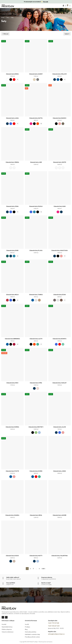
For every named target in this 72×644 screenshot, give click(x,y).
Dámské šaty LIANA (12, 118)
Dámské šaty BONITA (60, 339)
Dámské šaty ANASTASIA (60, 250)
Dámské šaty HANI (60, 206)
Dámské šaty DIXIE (12, 250)
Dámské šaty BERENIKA (12, 339)
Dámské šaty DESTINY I (36, 427)
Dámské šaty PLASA (36, 250)
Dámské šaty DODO (12, 556)
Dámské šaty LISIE (36, 162)
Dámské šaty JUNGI (60, 471)
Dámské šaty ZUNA (12, 206)
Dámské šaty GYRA (36, 383)
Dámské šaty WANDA (12, 515)
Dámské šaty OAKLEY (60, 383)
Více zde (46, 2)
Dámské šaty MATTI (36, 556)
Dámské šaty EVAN (60, 295)
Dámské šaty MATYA (36, 118)
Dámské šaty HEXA (36, 515)
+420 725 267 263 (54, 626)
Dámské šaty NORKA (12, 427)
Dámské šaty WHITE (60, 162)
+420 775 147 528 (54, 623)
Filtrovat (6, 34)
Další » (44, 569)
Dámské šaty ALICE (60, 427)
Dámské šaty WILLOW (60, 74)
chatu (50, 584)
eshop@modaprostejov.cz (56, 634)
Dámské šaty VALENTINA (60, 556)
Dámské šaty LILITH (36, 339)
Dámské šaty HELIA (12, 295)
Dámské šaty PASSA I (36, 206)
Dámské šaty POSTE (12, 471)
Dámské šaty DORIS (36, 471)
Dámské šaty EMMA (12, 74)
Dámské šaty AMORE (60, 515)
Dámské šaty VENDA (12, 162)
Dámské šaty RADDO (60, 118)
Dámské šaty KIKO (12, 383)
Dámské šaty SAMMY (36, 74)
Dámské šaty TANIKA (36, 295)
